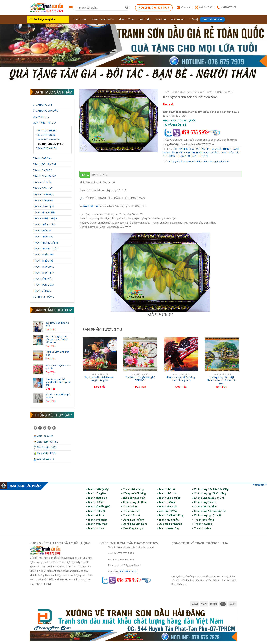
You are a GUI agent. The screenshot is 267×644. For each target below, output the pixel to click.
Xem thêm (258, 485)
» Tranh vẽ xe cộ (167, 506)
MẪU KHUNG (178, 20)
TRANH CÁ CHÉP (42, 170)
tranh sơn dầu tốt (192, 161)
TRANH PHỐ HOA (43, 236)
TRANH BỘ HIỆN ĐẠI (44, 164)
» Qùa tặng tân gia (132, 528)
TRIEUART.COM (127, 571)
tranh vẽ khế (223, 161)
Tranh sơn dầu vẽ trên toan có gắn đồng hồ (100, 379)
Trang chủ (170, 92)
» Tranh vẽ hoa (95, 515)
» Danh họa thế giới (133, 519)
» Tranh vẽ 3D (129, 506)
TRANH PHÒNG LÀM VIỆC (50, 144)
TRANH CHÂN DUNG (44, 176)
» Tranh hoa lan (202, 528)
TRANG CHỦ (79, 20)
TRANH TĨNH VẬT (43, 279)
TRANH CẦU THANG (46, 131)
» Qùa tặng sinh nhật (169, 524)
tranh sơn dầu (91, 206)
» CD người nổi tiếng (133, 493)
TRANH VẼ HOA (42, 291)
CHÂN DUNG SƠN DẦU (45, 111)
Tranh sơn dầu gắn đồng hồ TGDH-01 (140, 379)
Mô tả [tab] (85, 175)
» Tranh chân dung (132, 489)
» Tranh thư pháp (96, 519)
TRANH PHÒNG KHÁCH (48, 140)
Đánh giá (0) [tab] (100, 175)
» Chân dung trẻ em (204, 502)
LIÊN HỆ (194, 20)
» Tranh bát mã (130, 515)
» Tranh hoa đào (202, 524)
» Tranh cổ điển (95, 502)
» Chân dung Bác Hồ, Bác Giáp (211, 489)
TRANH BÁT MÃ (42, 158)
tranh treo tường (209, 161)
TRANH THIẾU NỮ (43, 261)
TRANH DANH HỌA (44, 194)
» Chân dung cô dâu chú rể (208, 498)
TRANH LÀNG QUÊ (43, 206)
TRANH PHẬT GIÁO (44, 225)
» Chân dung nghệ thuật (207, 515)
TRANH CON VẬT (43, 188)
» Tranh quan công (168, 528)
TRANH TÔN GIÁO (43, 285)
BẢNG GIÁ (161, 20)
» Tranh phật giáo (96, 498)
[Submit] (127, 8)
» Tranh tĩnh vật (95, 511)
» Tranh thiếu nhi (167, 502)
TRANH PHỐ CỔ (42, 230)
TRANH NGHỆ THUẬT (45, 218)
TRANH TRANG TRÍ (102, 19)
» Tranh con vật (95, 528)
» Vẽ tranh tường (167, 511)
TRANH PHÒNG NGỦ (46, 148)
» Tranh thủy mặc (96, 524)
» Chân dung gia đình (205, 506)
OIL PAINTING (41, 117)
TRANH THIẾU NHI (43, 254)
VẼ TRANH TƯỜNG (44, 297)
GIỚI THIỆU (145, 20)
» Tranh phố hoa (167, 493)
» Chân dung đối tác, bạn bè (209, 511)
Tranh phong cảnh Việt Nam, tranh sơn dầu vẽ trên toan (222, 380)
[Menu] (71, 8)
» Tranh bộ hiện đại (97, 489)
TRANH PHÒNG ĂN (46, 135)
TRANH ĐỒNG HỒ (43, 200)
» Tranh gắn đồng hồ (98, 506)
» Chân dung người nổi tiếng (209, 493)
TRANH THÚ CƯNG (44, 267)
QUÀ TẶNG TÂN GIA (44, 123)
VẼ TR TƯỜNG (126, 20)
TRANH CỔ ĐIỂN (42, 182)
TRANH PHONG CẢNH (45, 243)
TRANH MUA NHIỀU (44, 212)
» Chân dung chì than (134, 502)
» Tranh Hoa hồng (203, 519)
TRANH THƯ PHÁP (43, 273)
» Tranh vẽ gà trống (169, 498)
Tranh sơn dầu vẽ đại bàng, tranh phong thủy (181, 379)
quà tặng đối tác (175, 161)
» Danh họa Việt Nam (134, 524)
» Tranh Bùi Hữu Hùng (170, 515)
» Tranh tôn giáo (96, 493)
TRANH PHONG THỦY (45, 249)
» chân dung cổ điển (133, 498)
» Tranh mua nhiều (168, 519)
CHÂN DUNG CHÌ (42, 105)
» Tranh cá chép (131, 511)
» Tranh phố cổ (166, 489)
